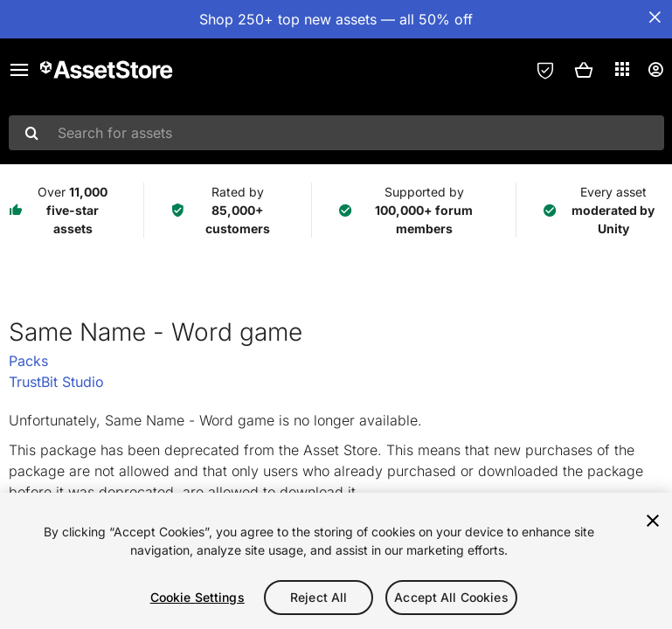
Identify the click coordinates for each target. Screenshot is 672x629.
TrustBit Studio (56, 382)
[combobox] (336, 133)
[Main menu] (19, 70)
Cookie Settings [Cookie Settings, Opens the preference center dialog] (197, 597)
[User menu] (655, 70)
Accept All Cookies (451, 597)
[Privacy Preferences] (545, 70)
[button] (584, 70)
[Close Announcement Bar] (655, 17)
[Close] (653, 521)
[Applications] (622, 69)
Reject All (319, 597)
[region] (336, 561)
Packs (28, 361)
